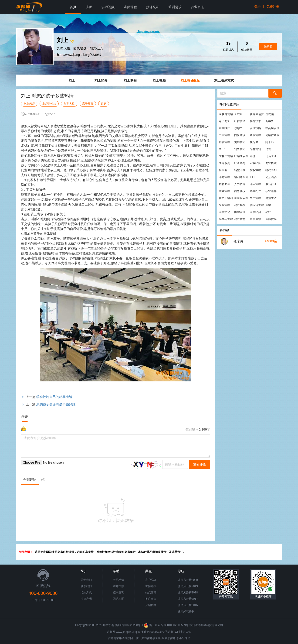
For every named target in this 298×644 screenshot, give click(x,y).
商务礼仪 (240, 191)
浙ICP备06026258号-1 (129, 625)
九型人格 (69, 104)
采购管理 (224, 205)
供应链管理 (257, 205)
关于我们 (86, 580)
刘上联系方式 (224, 80)
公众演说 (271, 177)
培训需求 (175, 7)
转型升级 (240, 170)
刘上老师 (29, 104)
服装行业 (271, 184)
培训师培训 (241, 177)
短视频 (270, 114)
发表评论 (200, 464)
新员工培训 (226, 198)
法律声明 (86, 599)
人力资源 (240, 184)
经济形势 (240, 163)
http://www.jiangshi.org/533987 (79, 55)
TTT (252, 177)
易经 (268, 212)
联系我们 (86, 586)
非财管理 (224, 177)
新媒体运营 (257, 114)
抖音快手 (255, 121)
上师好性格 (49, 104)
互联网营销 (226, 114)
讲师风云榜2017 (188, 599)
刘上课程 (130, 80)
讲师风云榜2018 (188, 593)
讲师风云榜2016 (188, 605)
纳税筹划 (271, 170)
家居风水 (255, 219)
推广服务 (151, 599)
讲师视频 (108, 7)
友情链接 (151, 586)
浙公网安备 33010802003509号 (167, 625)
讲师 (89, 7)
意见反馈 (119, 580)
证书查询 (119, 593)
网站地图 (119, 599)
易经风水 (240, 205)
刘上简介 (101, 80)
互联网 (238, 114)
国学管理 (240, 212)
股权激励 (255, 170)
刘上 (72, 80)
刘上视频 (159, 80)
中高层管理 (272, 128)
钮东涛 (238, 241)
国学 (268, 205)
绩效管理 (224, 191)
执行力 (254, 142)
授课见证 (153, 7)
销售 (268, 149)
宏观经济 (255, 163)
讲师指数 (119, 586)
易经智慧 (240, 219)
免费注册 (273, 7)
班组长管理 (241, 198)
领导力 (238, 128)
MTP (222, 149)
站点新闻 (151, 593)
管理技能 (255, 128)
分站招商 (151, 605)
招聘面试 (224, 184)
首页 (73, 7)
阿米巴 (270, 142)
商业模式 (271, 163)
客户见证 (151, 580)
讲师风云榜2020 (188, 580)
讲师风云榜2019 (188, 586)
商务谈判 (224, 163)
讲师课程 (130, 7)
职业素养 (271, 191)
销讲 (253, 156)
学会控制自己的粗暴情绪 (54, 397)
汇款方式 (86, 593)
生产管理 (255, 198)
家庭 (104, 104)
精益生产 (271, 198)
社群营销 (240, 121)
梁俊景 (166, 638)
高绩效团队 (272, 135)
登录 (257, 7)
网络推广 (224, 128)
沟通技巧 (240, 142)
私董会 (223, 170)
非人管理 (255, 184)
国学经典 (255, 212)
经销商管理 (241, 156)
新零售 (270, 121)
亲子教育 (88, 104)
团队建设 (240, 135)
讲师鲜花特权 (186, 611)
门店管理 (271, 156)
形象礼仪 (255, 191)
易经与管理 (226, 219)
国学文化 (224, 212)
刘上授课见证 (190, 80)
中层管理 (224, 135)
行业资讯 (197, 7)
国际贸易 (271, 219)
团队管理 (255, 135)
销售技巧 (240, 149)
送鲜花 (268, 47)
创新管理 (224, 142)
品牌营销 (255, 149)
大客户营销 (226, 156)
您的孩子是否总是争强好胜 (56, 404)
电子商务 (224, 121)
